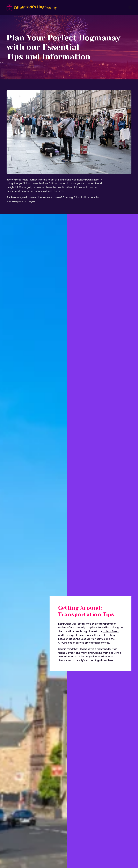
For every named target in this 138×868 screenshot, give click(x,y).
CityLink (63, 643)
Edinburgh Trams (73, 635)
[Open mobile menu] (130, 8)
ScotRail (85, 639)
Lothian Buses (111, 631)
